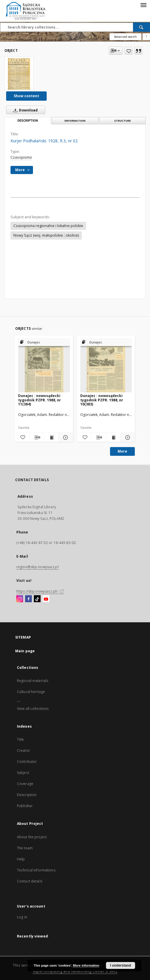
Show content (26, 96)
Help (21, 859)
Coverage (25, 784)
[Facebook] (28, 599)
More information (86, 965)
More (122, 451)
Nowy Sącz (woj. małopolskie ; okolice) (46, 235)
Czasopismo (21, 157)
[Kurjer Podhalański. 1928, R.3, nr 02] (19, 74)
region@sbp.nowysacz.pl (37, 567)
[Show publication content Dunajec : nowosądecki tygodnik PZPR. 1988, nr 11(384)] (51, 437)
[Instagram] (20, 599)
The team (25, 848)
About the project (32, 837)
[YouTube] (46, 599)
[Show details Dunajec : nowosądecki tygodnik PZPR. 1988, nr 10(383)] (127, 437)
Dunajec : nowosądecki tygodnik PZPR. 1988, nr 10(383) (102, 400)
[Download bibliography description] (37, 437)
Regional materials (33, 681)
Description (27, 795)
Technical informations (36, 870)
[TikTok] (37, 599)
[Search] (142, 27)
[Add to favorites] (129, 51)
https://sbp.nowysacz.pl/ (40, 591)
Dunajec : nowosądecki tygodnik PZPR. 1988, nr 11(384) (40, 400)
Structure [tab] (122, 121)
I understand (121, 965)
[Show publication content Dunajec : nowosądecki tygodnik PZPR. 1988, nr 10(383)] (113, 437)
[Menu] (143, 5)
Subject (23, 773)
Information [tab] (75, 121)
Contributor (27, 762)
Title (21, 739)
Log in (22, 917)
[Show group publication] (44, 342)
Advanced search (125, 37)
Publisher (25, 806)
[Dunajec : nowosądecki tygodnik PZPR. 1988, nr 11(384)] (44, 366)
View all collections (33, 709)
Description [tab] (28, 121)
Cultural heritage (31, 692)
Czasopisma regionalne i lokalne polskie (48, 226)
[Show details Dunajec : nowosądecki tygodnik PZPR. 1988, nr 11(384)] (65, 437)
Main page (25, 651)
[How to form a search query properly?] (146, 37)
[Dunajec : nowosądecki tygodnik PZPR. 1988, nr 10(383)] (106, 366)
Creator (23, 750)
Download (24, 110)
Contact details (30, 881)
